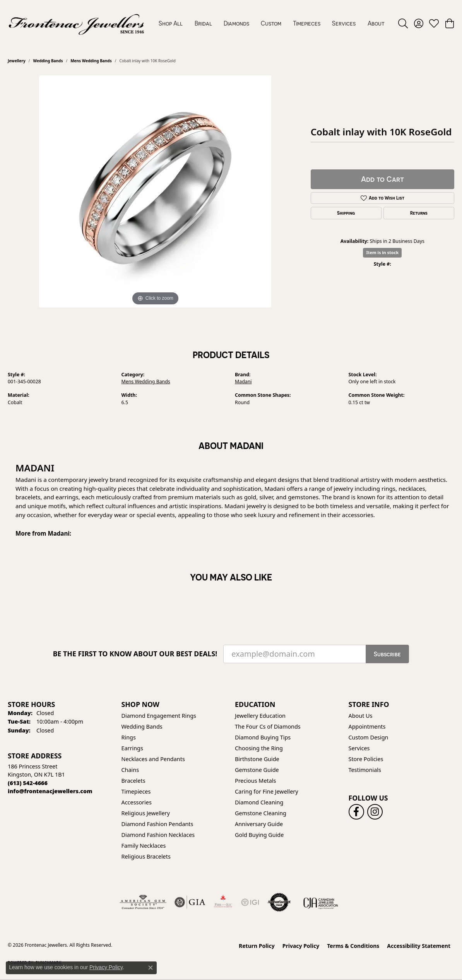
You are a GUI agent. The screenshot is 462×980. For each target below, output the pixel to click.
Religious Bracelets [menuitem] (146, 856)
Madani (243, 382)
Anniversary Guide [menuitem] (259, 824)
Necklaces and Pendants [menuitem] (153, 759)
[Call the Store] (28, 783)
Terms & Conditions (353, 946)
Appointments (367, 726)
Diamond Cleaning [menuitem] (259, 802)
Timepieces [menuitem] (136, 791)
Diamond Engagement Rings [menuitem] (159, 716)
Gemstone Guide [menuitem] (257, 770)
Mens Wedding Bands (91, 61)
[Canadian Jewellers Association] (321, 902)
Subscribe (387, 654)
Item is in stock (382, 252)
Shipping (346, 213)
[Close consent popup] (151, 968)
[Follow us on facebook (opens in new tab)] (356, 812)
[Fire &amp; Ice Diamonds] (223, 902)
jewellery (17, 61)
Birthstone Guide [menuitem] (257, 759)
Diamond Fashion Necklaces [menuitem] (158, 835)
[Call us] (50, 791)
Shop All (171, 23)
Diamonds (236, 23)
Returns (419, 213)
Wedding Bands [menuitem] (142, 726)
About (376, 23)
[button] (403, 23)
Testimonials (365, 770)
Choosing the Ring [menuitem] (259, 748)
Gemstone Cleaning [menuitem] (261, 813)
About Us (361, 716)
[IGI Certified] (250, 902)
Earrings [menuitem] (132, 748)
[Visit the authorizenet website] (279, 902)
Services (344, 23)
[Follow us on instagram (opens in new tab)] (375, 812)
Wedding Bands (48, 61)
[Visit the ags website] (143, 902)
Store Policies (366, 759)
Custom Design (369, 737)
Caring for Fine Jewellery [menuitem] (267, 791)
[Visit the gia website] (190, 902)
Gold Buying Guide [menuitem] (259, 835)
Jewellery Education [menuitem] (260, 716)
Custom (271, 23)
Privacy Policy (301, 946)
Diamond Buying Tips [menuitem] (263, 737)
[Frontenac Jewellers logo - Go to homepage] (76, 23)
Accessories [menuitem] (137, 802)
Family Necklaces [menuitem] (144, 846)
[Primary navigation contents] (272, 23)
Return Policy (257, 946)
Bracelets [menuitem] (133, 781)
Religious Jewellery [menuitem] (146, 813)
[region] (155, 191)
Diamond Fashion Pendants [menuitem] (157, 824)
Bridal (203, 23)
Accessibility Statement (419, 946)
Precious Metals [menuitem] (255, 781)
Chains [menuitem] (130, 770)
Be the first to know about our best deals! (135, 654)
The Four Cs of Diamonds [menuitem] (268, 726)
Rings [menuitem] (129, 737)
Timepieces (307, 23)
